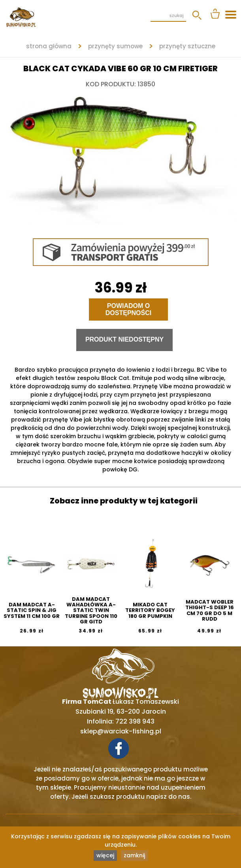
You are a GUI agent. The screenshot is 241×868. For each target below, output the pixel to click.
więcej (105, 855)
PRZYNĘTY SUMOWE (115, 46)
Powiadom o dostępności (128, 309)
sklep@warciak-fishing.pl (121, 731)
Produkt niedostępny (124, 339)
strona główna (49, 46)
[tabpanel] (120, 158)
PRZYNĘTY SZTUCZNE (187, 46)
